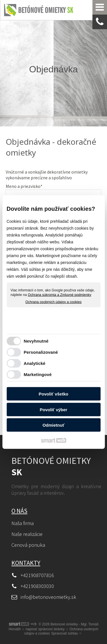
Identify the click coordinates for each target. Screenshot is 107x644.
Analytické (35, 363)
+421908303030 (37, 586)
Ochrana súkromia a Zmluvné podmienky (60, 295)
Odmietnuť (53, 425)
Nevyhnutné (36, 341)
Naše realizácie (27, 534)
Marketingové (38, 374)
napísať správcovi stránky (45, 629)
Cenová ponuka (28, 545)
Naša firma (23, 523)
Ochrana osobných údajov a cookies (53, 302)
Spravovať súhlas (64, 633)
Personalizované (41, 352)
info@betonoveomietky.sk (48, 597)
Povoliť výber (53, 409)
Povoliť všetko (54, 394)
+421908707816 (37, 575)
